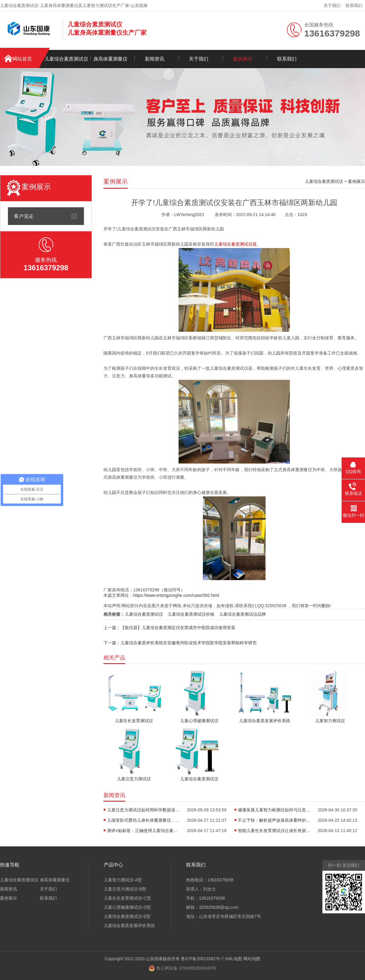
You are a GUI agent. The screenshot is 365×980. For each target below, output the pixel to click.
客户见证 (24, 216)
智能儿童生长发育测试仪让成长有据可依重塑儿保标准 (274, 831)
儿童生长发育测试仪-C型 (127, 898)
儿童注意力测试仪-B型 (125, 889)
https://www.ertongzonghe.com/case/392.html (176, 595)
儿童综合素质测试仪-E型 (127, 916)
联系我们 (354, 5)
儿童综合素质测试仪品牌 (242, 614)
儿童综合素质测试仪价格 (191, 614)
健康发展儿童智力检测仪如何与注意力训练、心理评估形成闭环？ (274, 810)
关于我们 (332, 5)
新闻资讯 (155, 59)
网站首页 (22, 59)
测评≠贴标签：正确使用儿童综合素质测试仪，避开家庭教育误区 (144, 831)
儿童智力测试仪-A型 (123, 880)
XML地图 (233, 959)
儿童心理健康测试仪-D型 (127, 907)
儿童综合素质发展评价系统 (129, 926)
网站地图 (252, 959)
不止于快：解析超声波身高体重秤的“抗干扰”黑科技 (274, 820)
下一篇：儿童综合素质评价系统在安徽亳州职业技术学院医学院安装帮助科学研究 (180, 643)
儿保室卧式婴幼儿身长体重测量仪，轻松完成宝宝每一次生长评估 (144, 820)
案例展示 (243, 59)
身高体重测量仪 (110, 59)
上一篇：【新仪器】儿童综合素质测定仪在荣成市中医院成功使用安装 (169, 628)
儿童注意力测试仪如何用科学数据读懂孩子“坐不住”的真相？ (144, 810)
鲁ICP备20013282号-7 (202, 959)
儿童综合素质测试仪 (66, 59)
